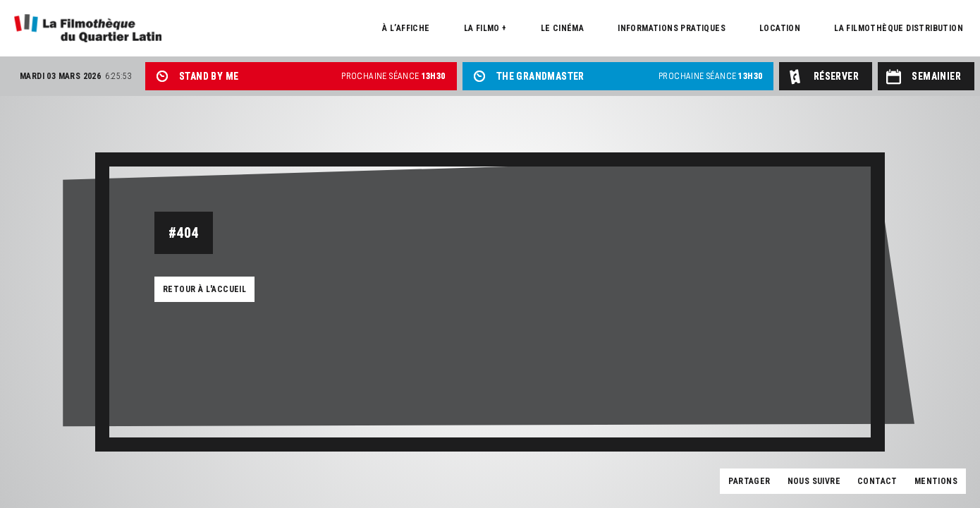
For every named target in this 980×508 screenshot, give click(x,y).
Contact (877, 481)
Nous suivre (814, 481)
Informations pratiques (672, 28)
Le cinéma (563, 28)
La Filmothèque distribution (899, 28)
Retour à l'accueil (204, 289)
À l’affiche (406, 28)
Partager (749, 481)
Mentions (936, 481)
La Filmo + (485, 28)
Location (780, 28)
